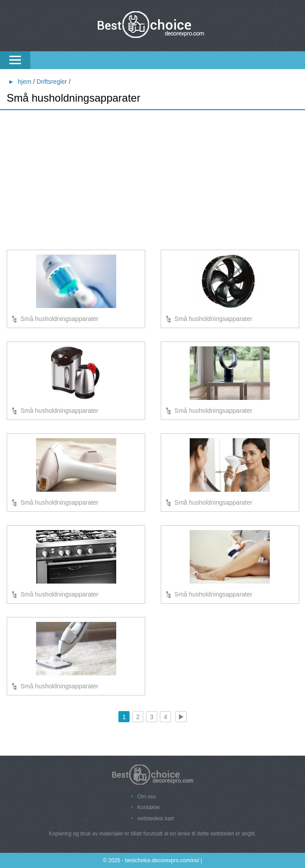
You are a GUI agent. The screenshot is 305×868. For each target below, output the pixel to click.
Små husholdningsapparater (59, 319)
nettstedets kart (156, 819)
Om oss (147, 797)
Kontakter (149, 807)
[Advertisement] (152, 181)
